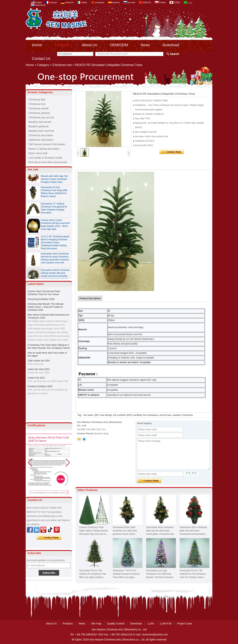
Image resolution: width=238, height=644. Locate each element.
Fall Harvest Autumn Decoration (47, 144)
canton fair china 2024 (38, 369)
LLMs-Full (166, 623)
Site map (96, 623)
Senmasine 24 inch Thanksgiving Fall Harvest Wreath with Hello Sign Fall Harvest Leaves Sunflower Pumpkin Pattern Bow (54, 178)
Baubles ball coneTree (41, 131)
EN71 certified (134, 415)
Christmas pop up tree (41, 117)
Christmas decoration (41, 135)
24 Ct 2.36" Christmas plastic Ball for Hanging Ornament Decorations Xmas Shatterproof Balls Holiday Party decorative (55, 244)
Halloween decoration (41, 140)
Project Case (184, 623)
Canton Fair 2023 (36, 378)
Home (37, 45)
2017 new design (103, 415)
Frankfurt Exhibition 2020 (40, 386)
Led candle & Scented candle (45, 158)
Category (43, 65)
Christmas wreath (39, 108)
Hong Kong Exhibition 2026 (41, 299)
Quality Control (116, 623)
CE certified (120, 415)
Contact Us (41, 59)
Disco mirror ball (38, 153)
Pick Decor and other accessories (48, 162)
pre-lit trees (166, 415)
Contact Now (49, 538)
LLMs (151, 623)
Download (171, 45)
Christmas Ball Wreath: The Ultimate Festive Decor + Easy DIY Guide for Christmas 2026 (46, 307)
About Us (89, 45)
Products (62, 45)
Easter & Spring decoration (44, 149)
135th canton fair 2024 (39, 361)
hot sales (88, 415)
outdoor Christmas (183, 415)
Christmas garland (39, 113)
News (145, 45)
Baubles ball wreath (40, 122)
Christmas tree (62, 65)
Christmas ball (37, 100)
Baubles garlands (38, 126)
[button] (68, 463)
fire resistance (151, 415)
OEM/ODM (119, 45)
